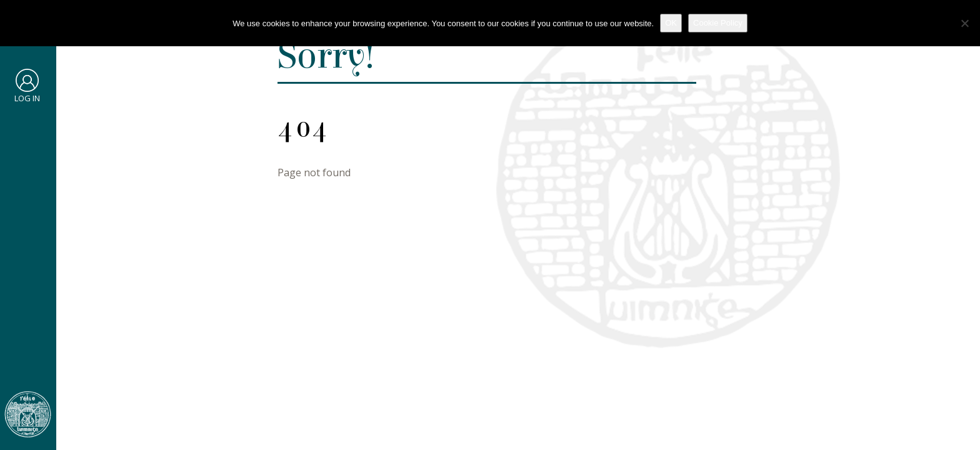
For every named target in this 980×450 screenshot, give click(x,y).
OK (671, 23)
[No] (964, 23)
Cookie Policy (718, 23)
